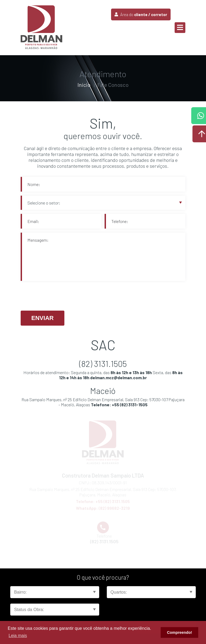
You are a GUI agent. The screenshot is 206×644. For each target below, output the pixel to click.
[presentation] (61, 296)
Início (84, 85)
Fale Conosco (113, 85)
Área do (141, 14)
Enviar (43, 318)
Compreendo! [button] (179, 632)
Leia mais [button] (18, 636)
